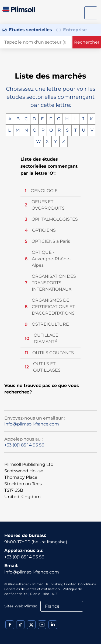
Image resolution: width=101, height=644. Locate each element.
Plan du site (40, 594)
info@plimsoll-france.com (32, 424)
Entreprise (75, 30)
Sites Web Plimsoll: (22, 606)
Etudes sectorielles (30, 30)
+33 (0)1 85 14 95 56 (24, 445)
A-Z (55, 594)
